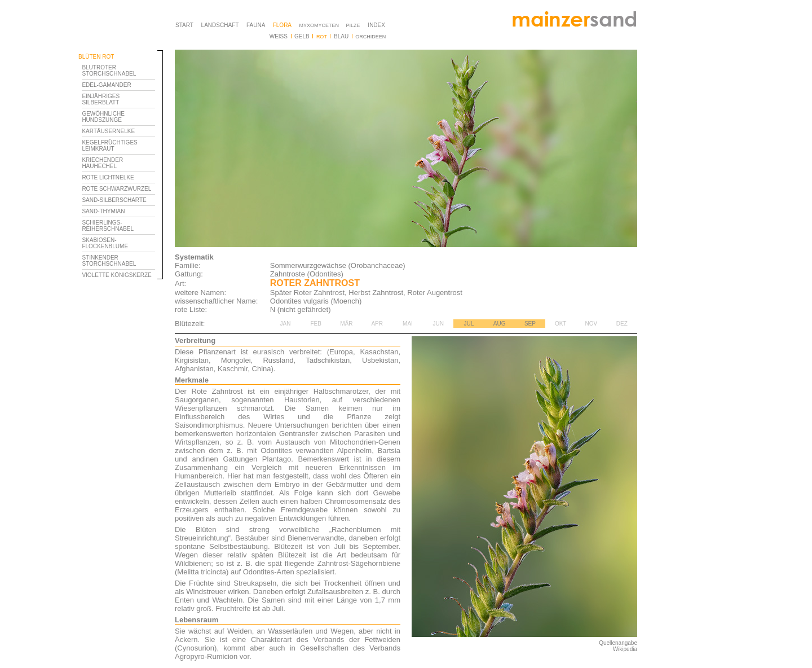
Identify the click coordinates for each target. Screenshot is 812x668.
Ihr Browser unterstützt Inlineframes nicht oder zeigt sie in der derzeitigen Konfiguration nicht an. (121, 230)
